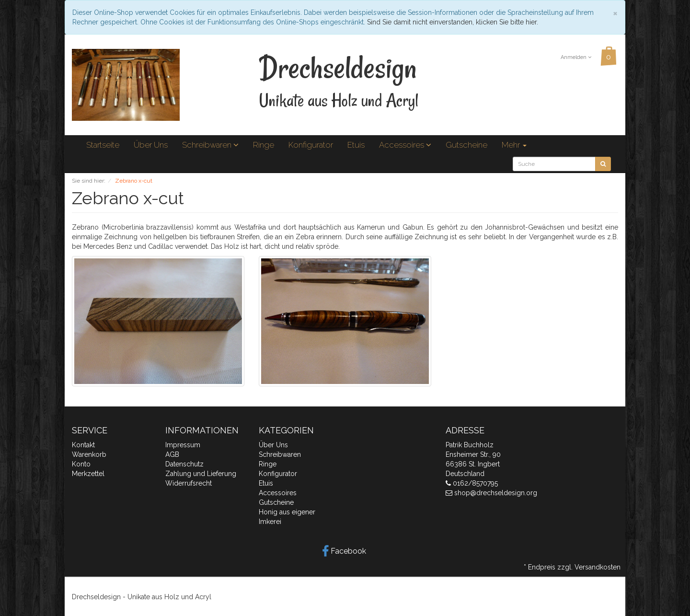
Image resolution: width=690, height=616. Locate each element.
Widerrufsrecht (189, 483)
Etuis (356, 145)
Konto (81, 464)
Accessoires (405, 145)
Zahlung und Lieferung (201, 474)
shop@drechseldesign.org (496, 493)
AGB (172, 454)
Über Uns (151, 145)
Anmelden (576, 57)
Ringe (264, 145)
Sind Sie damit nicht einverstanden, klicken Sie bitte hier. (453, 22)
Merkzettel (88, 474)
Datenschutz (184, 464)
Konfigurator (311, 145)
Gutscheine (466, 145)
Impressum (183, 445)
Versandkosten (598, 567)
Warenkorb (89, 454)
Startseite (103, 145)
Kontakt (83, 445)
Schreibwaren (210, 145)
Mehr (514, 145)
